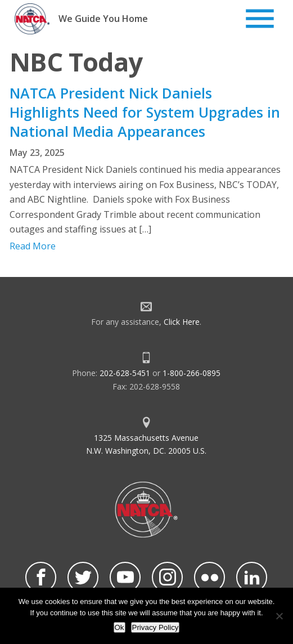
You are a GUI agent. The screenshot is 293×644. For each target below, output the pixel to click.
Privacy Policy (155, 627)
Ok (120, 627)
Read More (33, 246)
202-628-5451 (125, 373)
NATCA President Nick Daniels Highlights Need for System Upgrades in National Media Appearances (145, 112)
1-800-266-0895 (191, 373)
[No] (279, 616)
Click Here (182, 322)
